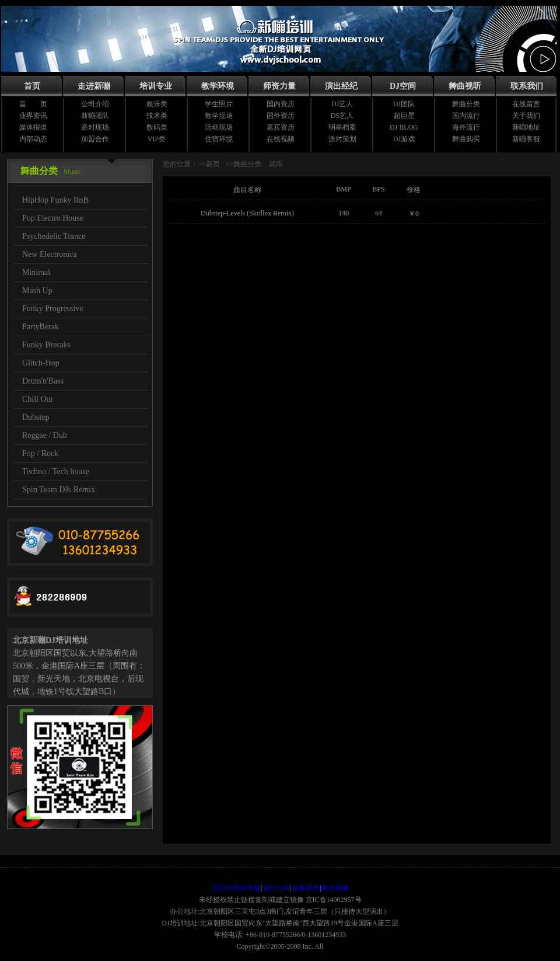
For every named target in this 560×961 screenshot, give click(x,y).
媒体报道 (33, 127)
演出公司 (276, 888)
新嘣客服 (526, 139)
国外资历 (281, 116)
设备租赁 (306, 888)
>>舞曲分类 (244, 164)
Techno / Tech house (56, 471)
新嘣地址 (526, 127)
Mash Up (37, 290)
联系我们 (527, 86)
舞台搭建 (335, 888)
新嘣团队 (95, 116)
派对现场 (95, 127)
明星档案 (342, 127)
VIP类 (157, 139)
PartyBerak (41, 327)
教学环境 (218, 86)
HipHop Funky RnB (55, 200)
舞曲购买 (466, 139)
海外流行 (466, 127)
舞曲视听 (465, 86)
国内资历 (281, 104)
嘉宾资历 (281, 127)
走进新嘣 (94, 86)
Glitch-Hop (41, 363)
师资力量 (279, 86)
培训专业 (156, 86)
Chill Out (38, 399)
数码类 (157, 127)
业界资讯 (33, 116)
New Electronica (50, 254)
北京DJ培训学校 (236, 888)
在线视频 (281, 139)
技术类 (157, 116)
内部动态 (33, 139)
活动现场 (219, 127)
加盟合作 (95, 139)
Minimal (36, 272)
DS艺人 (342, 116)
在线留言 (526, 104)
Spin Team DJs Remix (59, 490)
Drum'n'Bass (43, 381)
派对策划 (342, 139)
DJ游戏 (404, 139)
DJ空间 (403, 86)
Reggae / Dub (45, 435)
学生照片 (219, 104)
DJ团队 (404, 104)
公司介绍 (95, 104)
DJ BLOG (404, 127)
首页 (32, 86)
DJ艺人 (342, 104)
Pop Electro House (53, 218)
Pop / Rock (40, 453)
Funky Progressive (53, 309)
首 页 (33, 104)
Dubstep (36, 417)
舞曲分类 (466, 104)
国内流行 (466, 116)
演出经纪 (341, 86)
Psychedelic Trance (54, 236)
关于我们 (526, 116)
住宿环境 (219, 139)
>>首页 (209, 164)
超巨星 (404, 116)
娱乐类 (157, 104)
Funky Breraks (46, 345)
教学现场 (219, 116)
